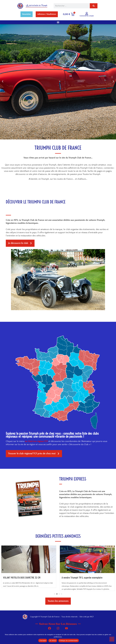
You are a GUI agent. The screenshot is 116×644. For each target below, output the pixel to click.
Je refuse (53, 641)
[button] (58, 22)
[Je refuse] (112, 639)
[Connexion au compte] (87, 14)
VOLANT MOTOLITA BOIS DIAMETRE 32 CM (22, 600)
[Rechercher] (94, 6)
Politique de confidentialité (69, 641)
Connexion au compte (87, 16)
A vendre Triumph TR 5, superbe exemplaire (82, 600)
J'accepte (43, 641)
